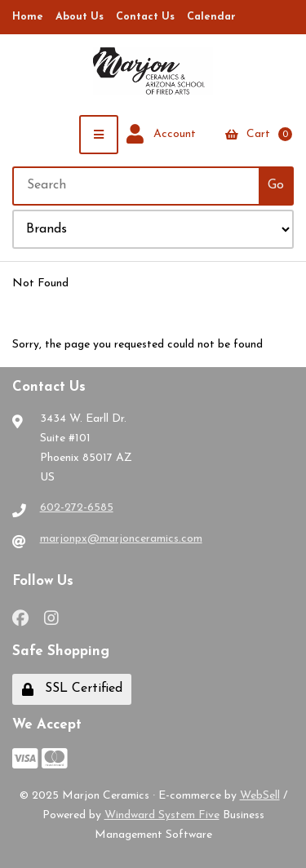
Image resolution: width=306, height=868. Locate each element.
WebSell (260, 796)
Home (28, 17)
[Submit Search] (276, 186)
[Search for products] (137, 186)
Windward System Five (162, 815)
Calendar (211, 17)
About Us (80, 17)
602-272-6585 (77, 508)
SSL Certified (72, 689)
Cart (259, 134)
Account (161, 135)
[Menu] (99, 135)
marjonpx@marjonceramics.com (121, 539)
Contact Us (145, 17)
